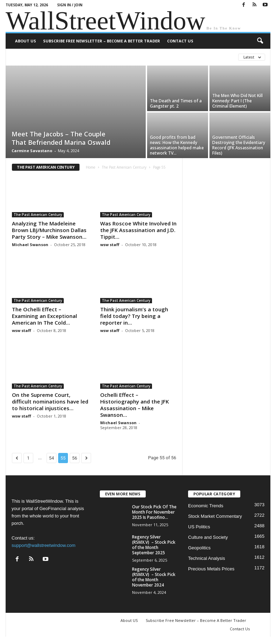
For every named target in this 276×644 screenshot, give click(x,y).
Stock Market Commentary (215, 516)
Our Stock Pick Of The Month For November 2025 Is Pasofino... (154, 512)
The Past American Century (124, 167)
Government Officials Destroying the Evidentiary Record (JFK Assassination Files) (239, 145)
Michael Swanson (30, 245)
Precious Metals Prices (211, 569)
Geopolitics (199, 548)
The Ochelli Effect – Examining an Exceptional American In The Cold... (44, 316)
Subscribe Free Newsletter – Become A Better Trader (102, 41)
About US (26, 41)
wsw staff (110, 245)
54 (52, 458)
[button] (260, 41)
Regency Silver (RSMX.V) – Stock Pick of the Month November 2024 (154, 577)
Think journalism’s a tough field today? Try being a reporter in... (134, 316)
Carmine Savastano (32, 151)
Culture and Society (208, 537)
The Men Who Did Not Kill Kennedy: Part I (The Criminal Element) (237, 101)
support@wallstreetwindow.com (43, 545)
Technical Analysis (207, 558)
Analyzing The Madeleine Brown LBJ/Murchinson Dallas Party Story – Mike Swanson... (49, 230)
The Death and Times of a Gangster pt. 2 (176, 103)
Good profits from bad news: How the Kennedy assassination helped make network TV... (177, 145)
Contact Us (180, 41)
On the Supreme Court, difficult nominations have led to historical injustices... (50, 401)
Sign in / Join (70, 5)
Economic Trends (206, 506)
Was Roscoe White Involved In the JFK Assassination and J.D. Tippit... (138, 230)
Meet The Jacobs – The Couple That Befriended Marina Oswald (61, 138)
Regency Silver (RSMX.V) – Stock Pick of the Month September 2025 (154, 545)
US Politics (199, 527)
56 (75, 458)
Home (91, 167)
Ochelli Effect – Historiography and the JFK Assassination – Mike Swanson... (134, 405)
